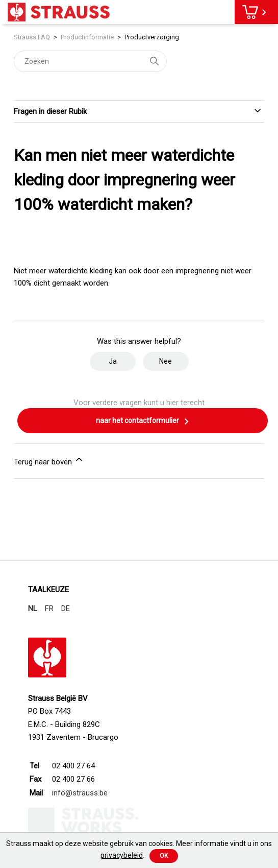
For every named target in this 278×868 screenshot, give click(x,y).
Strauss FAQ (33, 37)
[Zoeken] (90, 61)
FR (49, 608)
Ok (164, 856)
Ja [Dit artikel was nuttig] (113, 361)
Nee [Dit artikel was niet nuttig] (166, 361)
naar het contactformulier (143, 421)
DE (66, 608)
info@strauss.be (80, 793)
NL (33, 608)
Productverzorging (152, 37)
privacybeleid (122, 855)
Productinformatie (87, 37)
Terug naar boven (49, 460)
